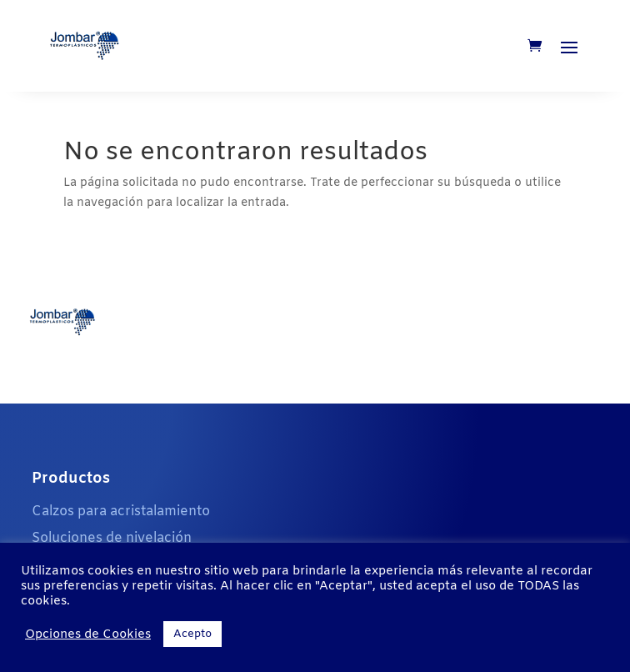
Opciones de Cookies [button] (88, 634)
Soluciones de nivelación (112, 538)
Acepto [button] (192, 634)
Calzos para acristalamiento (121, 512)
